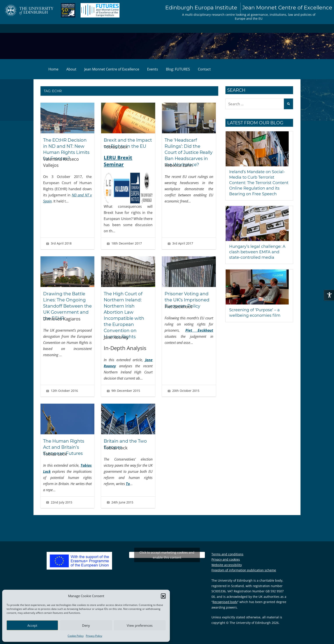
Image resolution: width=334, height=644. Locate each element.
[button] (163, 596)
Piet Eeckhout (199, 330)
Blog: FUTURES (178, 69)
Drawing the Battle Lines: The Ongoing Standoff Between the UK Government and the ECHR (67, 306)
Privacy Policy (94, 636)
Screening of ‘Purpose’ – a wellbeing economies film (255, 313)
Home (53, 69)
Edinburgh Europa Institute (249, 8)
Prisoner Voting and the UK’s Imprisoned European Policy (187, 300)
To (128, 484)
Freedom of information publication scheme (244, 570)
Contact (204, 69)
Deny (86, 625)
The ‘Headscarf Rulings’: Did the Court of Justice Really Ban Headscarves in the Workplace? (189, 152)
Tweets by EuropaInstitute (167, 555)
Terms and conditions (227, 554)
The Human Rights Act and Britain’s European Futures (64, 447)
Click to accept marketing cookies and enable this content (167, 555)
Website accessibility (227, 565)
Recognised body (225, 602)
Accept (32, 625)
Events (153, 69)
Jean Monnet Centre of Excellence (112, 69)
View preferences (140, 625)
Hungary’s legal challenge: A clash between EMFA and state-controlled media (257, 252)
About (71, 69)
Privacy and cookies (226, 559)
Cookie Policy (76, 636)
